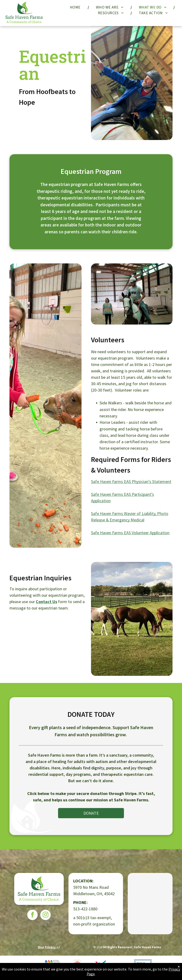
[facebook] (32, 915)
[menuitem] (76, 7)
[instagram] (45, 915)
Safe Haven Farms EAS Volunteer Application (130, 533)
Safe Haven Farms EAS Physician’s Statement (131, 481)
